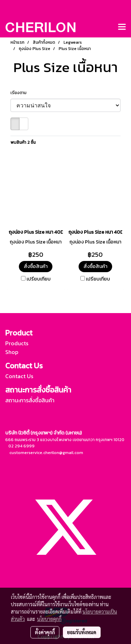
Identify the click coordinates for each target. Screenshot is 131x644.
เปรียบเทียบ (39, 279)
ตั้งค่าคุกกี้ (45, 632)
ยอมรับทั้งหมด (82, 632)
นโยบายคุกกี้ (49, 619)
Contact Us (19, 376)
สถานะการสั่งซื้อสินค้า (30, 400)
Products (17, 343)
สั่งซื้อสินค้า (36, 266)
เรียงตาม (20, 93)
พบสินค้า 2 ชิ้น (23, 142)
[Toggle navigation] (122, 27)
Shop (12, 352)
